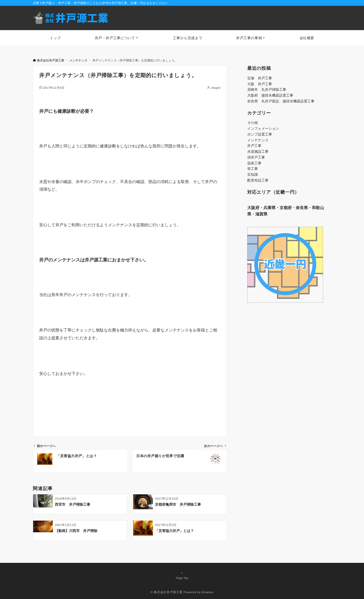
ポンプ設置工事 (260, 134)
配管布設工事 (258, 180)
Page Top (182, 575)
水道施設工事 (258, 151)
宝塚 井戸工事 (260, 78)
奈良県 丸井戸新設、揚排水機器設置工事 (281, 101)
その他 (253, 123)
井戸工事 (254, 146)
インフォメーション (263, 128)
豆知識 (253, 174)
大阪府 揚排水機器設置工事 (270, 95)
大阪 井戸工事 (260, 84)
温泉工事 (254, 163)
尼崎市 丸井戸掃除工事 (267, 90)
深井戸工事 (256, 157)
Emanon (208, 592)
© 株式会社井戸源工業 (166, 592)
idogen (216, 88)
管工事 (253, 169)
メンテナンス (258, 140)
